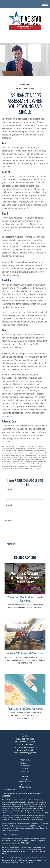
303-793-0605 (25, 39)
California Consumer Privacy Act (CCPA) (23, 826)
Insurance (25, 771)
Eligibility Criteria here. (26, 862)
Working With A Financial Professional (25, 653)
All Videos (25, 784)
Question (9, 521)
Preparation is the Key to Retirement (25, 709)
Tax (25, 774)
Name (9, 489)
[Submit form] (11, 544)
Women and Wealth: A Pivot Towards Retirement (25, 599)
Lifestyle (25, 779)
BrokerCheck (6, 796)
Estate (25, 768)
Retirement (25, 763)
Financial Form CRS (12, 789)
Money (25, 776)
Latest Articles (25, 782)
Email (9, 505)
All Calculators (25, 787)
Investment (25, 766)
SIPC (29, 843)
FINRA (23, 843)
